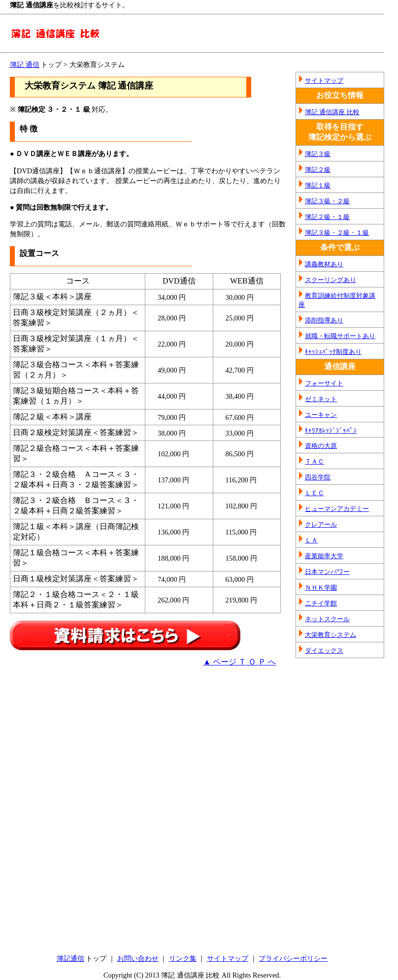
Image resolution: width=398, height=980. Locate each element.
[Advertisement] (93, 743)
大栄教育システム (331, 635)
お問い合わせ (138, 958)
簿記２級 (318, 170)
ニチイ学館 (321, 603)
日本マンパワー (327, 572)
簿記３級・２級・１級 (337, 233)
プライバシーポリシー (293, 958)
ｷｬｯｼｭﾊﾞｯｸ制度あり (333, 352)
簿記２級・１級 (327, 217)
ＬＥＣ (315, 493)
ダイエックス (324, 650)
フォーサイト (324, 383)
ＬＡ (311, 540)
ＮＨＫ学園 (321, 587)
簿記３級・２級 (327, 201)
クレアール (321, 524)
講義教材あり (324, 264)
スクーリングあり (331, 280)
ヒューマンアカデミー (337, 509)
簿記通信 (70, 958)
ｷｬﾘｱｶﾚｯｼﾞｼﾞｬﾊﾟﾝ (331, 430)
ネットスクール (327, 619)
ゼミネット (321, 399)
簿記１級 (318, 185)
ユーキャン (321, 415)
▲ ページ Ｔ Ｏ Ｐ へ (239, 662)
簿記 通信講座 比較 (332, 112)
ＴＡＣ (315, 461)
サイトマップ (324, 80)
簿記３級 (318, 154)
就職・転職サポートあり (340, 336)
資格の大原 (321, 446)
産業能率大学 (324, 556)
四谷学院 (318, 477)
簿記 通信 (25, 64)
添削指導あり (324, 320)
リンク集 (183, 958)
